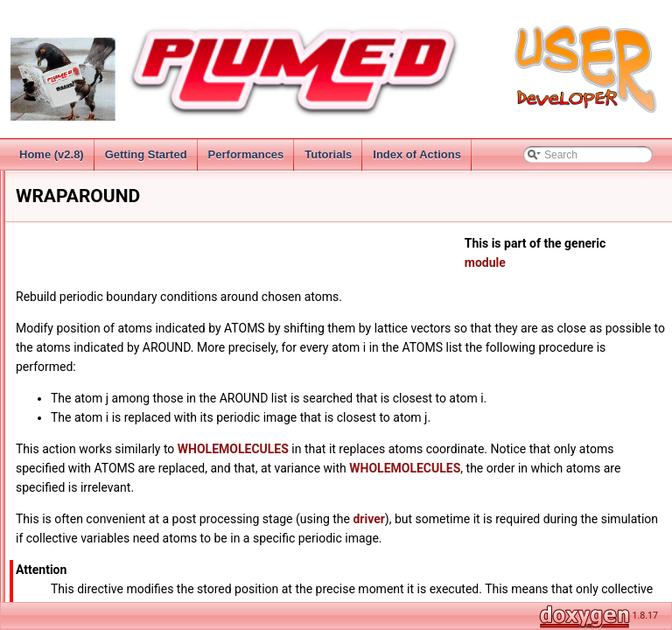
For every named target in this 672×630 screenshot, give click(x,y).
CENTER (79, 433)
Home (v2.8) (52, 154)
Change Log (58, 183)
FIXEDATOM (88, 491)
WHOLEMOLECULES (109, 356)
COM (70, 472)
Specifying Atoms (98, 279)
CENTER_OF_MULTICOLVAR (129, 452)
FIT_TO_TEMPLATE (106, 375)
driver (543, 519)
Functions (66, 568)
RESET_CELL (91, 414)
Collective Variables (76, 241)
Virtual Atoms (88, 298)
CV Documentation (88, 529)
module (583, 262)
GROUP (77, 318)
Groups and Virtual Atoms (104, 260)
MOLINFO (82, 337)
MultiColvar (70, 587)
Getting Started (146, 154)
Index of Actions (417, 154)
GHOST (77, 510)
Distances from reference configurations (136, 549)
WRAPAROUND (96, 395)
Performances (246, 154)
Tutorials (328, 154)
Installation (55, 202)
